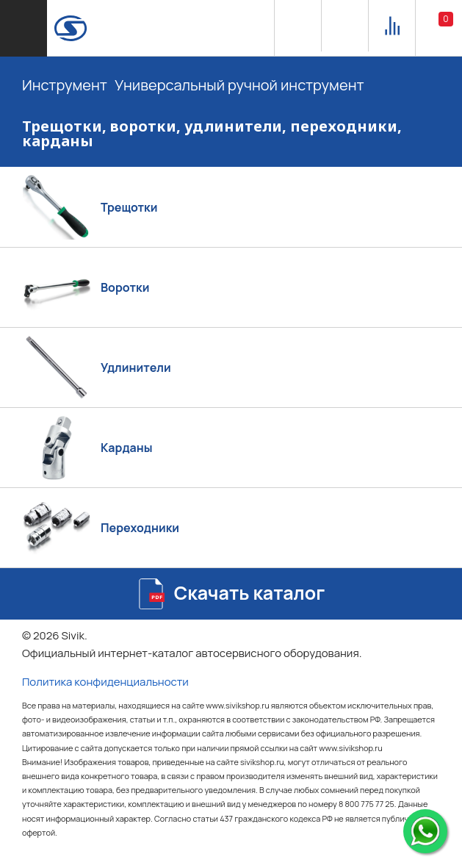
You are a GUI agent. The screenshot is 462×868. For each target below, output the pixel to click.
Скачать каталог (249, 593)
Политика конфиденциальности (105, 682)
